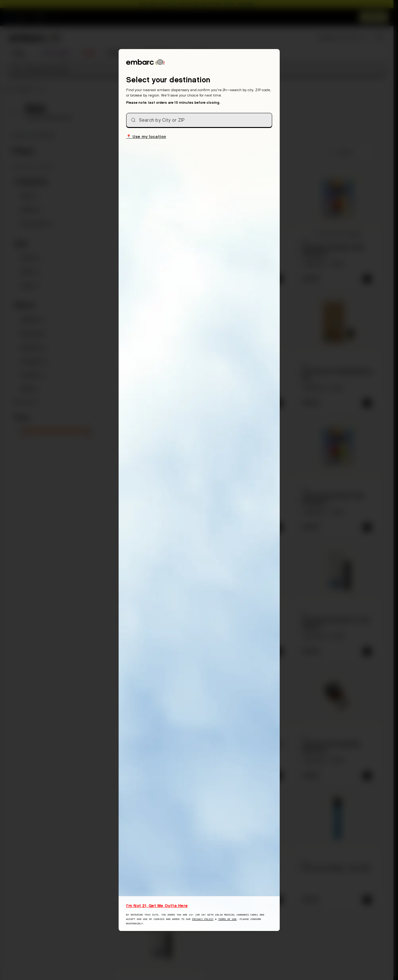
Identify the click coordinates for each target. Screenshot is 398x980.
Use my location (146, 136)
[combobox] (199, 120)
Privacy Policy (203, 919)
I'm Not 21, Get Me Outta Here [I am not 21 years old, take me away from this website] (157, 905)
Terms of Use (227, 919)
